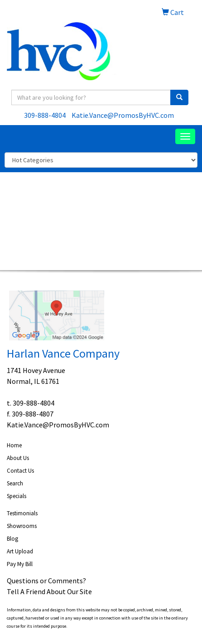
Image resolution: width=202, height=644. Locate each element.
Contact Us (20, 471)
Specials (17, 496)
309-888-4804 (45, 115)
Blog (12, 539)
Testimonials (22, 513)
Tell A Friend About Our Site (49, 591)
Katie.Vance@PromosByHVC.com (123, 115)
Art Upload (20, 551)
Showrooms (22, 526)
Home (14, 445)
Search (15, 483)
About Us (18, 458)
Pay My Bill (20, 564)
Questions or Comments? (46, 581)
